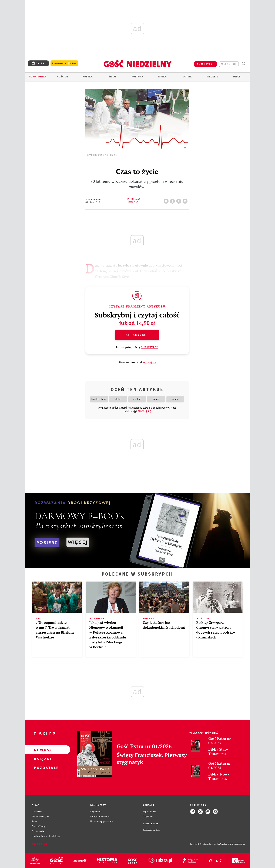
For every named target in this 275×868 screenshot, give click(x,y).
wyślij (186, 200)
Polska (88, 77)
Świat (113, 77)
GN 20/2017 (93, 202)
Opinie (187, 77)
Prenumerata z (64, 64)
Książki (42, 759)
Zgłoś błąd (40, 844)
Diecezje (212, 77)
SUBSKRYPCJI (150, 347)
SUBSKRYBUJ (205, 64)
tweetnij (179, 200)
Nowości (42, 750)
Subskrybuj (137, 335)
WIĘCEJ (78, 542)
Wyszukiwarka (244, 64)
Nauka (162, 77)
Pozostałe (42, 768)
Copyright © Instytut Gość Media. (205, 844)
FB (173, 200)
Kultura (137, 77)
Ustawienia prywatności (102, 821)
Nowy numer (38, 77)
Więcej (237, 77)
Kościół (63, 77)
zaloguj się (229, 64)
